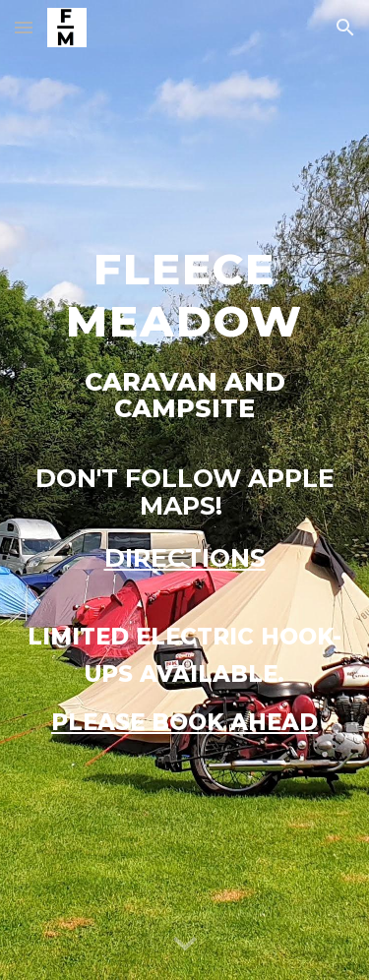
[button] (24, 27)
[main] (185, 490)
